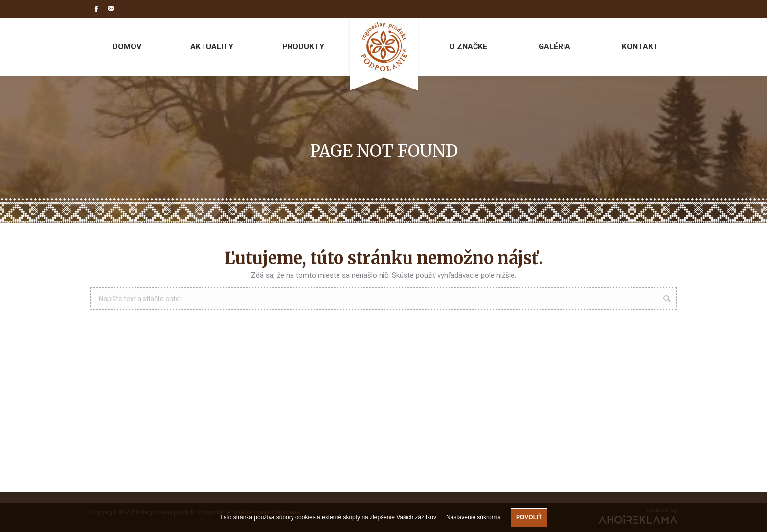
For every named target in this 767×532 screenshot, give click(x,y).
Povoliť (529, 517)
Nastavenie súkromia (474, 517)
